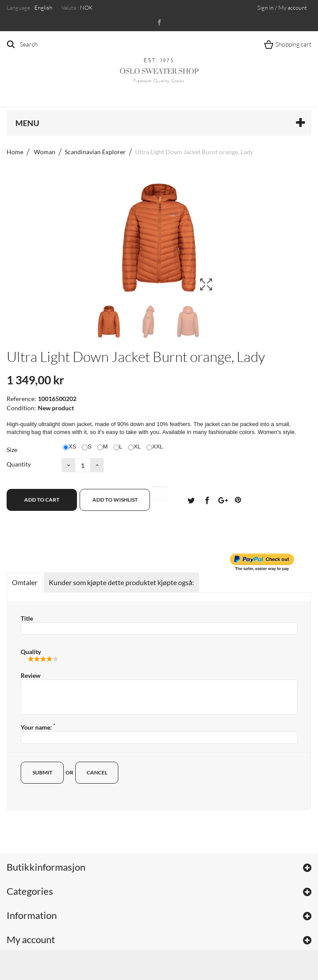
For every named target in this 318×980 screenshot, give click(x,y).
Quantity (19, 464)
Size (13, 450)
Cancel (97, 772)
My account (31, 939)
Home (15, 152)
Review (31, 675)
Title (27, 618)
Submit (42, 772)
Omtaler (25, 582)
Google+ (222, 500)
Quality (31, 652)
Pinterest (238, 500)
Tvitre (191, 500)
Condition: (21, 408)
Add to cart (42, 500)
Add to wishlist (115, 500)
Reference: (21, 399)
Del (207, 500)
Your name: (38, 727)
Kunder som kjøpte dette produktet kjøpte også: (121, 582)
